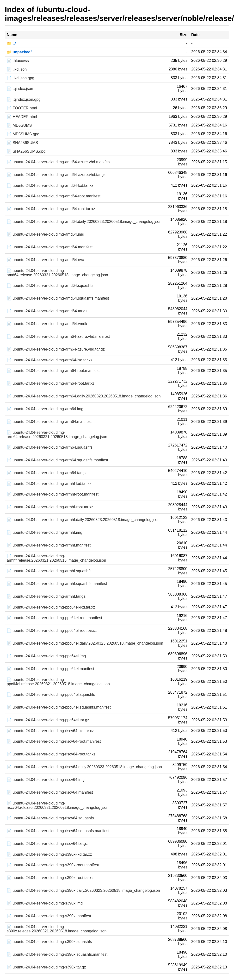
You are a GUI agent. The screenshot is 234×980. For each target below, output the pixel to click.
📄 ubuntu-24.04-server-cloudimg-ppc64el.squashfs (51, 694)
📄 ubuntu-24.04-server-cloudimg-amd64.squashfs (50, 286)
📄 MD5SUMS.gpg (23, 134)
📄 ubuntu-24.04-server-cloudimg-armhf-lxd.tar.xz (49, 484)
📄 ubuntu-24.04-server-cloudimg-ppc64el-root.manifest (54, 618)
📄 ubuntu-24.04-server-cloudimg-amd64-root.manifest (54, 196)
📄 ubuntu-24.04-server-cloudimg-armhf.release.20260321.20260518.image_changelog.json (56, 558)
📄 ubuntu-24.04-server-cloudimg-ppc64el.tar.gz (48, 720)
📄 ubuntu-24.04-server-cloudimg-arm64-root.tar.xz (50, 383)
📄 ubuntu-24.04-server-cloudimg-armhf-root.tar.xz (50, 507)
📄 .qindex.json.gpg (24, 99)
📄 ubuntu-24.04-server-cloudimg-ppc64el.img (46, 656)
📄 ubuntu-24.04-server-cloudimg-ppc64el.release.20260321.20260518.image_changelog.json (58, 682)
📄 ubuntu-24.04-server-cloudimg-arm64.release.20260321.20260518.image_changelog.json (57, 435)
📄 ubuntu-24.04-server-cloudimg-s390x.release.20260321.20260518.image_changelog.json (57, 929)
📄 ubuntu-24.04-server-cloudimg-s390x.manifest (49, 916)
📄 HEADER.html (22, 117)
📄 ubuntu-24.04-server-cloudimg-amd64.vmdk (47, 324)
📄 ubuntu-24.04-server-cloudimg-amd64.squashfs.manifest (58, 298)
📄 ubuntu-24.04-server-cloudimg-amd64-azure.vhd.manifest (59, 162)
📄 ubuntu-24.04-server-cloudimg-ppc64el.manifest (50, 669)
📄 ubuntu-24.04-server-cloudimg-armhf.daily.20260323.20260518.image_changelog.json (83, 520)
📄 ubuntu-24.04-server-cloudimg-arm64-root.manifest (53, 371)
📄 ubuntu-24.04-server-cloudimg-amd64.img (45, 234)
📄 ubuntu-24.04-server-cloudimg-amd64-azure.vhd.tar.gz (56, 175)
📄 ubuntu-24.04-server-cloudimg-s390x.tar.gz (46, 967)
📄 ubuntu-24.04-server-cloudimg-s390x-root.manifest (53, 865)
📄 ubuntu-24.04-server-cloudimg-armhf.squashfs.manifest (57, 584)
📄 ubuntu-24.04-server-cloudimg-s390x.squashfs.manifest (57, 954)
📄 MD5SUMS (19, 125)
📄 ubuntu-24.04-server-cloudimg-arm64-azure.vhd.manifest (58, 336)
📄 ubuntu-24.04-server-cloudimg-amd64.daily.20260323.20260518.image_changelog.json (84, 222)
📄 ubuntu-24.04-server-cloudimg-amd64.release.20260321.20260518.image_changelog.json (57, 273)
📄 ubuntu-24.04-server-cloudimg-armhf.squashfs (49, 571)
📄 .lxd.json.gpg (20, 78)
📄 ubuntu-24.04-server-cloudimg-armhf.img (44, 532)
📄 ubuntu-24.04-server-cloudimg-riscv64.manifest (50, 792)
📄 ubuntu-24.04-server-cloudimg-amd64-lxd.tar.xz (50, 185)
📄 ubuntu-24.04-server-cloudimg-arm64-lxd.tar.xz (50, 360)
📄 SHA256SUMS (22, 143)
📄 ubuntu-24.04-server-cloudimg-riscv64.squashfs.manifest (58, 831)
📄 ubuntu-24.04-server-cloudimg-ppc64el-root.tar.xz (52, 631)
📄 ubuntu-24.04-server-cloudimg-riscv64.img (46, 780)
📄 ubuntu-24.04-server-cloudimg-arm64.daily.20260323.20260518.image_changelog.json (84, 396)
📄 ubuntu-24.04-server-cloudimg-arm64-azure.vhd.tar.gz (56, 349)
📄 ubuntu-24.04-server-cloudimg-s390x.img (45, 903)
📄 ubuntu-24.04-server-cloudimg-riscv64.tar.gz (47, 844)
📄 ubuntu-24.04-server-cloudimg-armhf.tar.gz (46, 596)
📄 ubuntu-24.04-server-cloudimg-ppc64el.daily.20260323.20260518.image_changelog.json (85, 643)
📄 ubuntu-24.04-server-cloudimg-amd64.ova (45, 260)
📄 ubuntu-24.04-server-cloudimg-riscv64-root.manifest (54, 741)
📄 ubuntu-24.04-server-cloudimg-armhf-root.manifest (53, 494)
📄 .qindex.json (20, 89)
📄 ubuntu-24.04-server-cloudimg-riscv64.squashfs (50, 818)
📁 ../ (11, 43)
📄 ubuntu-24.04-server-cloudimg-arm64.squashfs (50, 447)
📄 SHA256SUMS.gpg (26, 151)
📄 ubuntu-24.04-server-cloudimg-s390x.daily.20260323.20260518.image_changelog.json (83, 890)
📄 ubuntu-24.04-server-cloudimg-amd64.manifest (50, 247)
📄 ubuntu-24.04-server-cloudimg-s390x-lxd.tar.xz (49, 854)
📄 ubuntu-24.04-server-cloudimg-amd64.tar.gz (47, 311)
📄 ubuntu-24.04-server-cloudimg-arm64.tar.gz (47, 473)
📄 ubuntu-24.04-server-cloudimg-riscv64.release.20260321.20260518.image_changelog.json (58, 805)
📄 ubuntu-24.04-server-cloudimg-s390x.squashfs (49, 942)
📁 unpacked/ (19, 52)
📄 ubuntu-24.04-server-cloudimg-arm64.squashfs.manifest (57, 460)
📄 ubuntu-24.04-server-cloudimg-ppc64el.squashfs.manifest (59, 707)
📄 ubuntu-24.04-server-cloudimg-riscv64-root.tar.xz (51, 754)
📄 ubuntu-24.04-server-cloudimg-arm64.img (45, 409)
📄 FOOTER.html (22, 108)
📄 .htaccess (18, 61)
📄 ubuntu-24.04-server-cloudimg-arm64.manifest (49, 422)
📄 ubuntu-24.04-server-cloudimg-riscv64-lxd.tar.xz (50, 731)
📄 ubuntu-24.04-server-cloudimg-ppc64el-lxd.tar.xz (51, 607)
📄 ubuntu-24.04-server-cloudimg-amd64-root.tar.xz (51, 209)
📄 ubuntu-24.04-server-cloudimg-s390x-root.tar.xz (50, 878)
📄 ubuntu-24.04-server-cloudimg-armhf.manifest (49, 545)
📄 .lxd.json (17, 69)
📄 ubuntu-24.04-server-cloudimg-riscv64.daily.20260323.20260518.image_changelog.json (84, 767)
